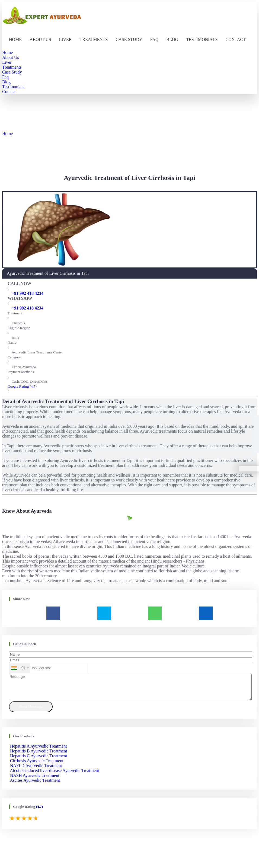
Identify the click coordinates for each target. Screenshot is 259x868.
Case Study (129, 39)
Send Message (31, 712)
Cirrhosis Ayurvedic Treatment (37, 766)
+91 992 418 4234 (28, 293)
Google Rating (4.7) (22, 386)
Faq (154, 39)
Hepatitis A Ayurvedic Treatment (39, 751)
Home (15, 39)
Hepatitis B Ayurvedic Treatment (39, 756)
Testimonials (202, 39)
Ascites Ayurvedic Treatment (35, 785)
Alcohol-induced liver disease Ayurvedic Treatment (54, 775)
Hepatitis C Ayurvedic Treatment (39, 761)
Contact (236, 39)
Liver (65, 39)
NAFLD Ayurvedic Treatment (36, 770)
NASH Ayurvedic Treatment (35, 780)
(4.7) (39, 811)
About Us (40, 39)
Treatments (94, 39)
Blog (172, 39)
